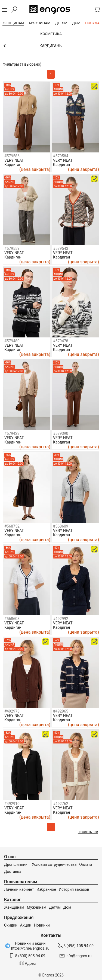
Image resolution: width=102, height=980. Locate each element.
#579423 (12, 433)
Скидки (11, 925)
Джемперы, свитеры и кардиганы (51, 46)
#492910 (12, 804)
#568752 (12, 526)
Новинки (42, 925)
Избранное (46, 889)
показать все (88, 832)
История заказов (74, 889)
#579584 (61, 156)
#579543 (61, 248)
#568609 (61, 526)
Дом (67, 907)
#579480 (12, 341)
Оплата (86, 864)
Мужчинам (37, 907)
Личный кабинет (19, 889)
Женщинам (14, 907)
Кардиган (13, 165)
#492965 (61, 711)
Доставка (13, 872)
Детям (55, 907)
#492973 (12, 711)
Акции (26, 925)
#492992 (61, 619)
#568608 (12, 619)
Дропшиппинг (17, 864)
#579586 (12, 156)
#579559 (12, 248)
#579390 (61, 433)
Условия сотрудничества (54, 864)
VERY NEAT (14, 160)
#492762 (61, 804)
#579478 (61, 341)
